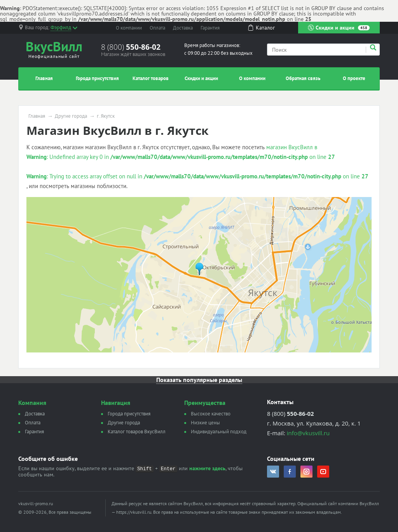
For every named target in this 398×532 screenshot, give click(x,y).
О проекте (354, 78)
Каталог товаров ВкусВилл (137, 432)
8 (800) (131, 47)
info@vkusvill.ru (308, 433)
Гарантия (210, 28)
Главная (44, 78)
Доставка (183, 28)
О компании (129, 28)
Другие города (71, 116)
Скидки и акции (339, 28)
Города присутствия (97, 78)
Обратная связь (303, 78)
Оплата (157, 28)
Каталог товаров (151, 78)
